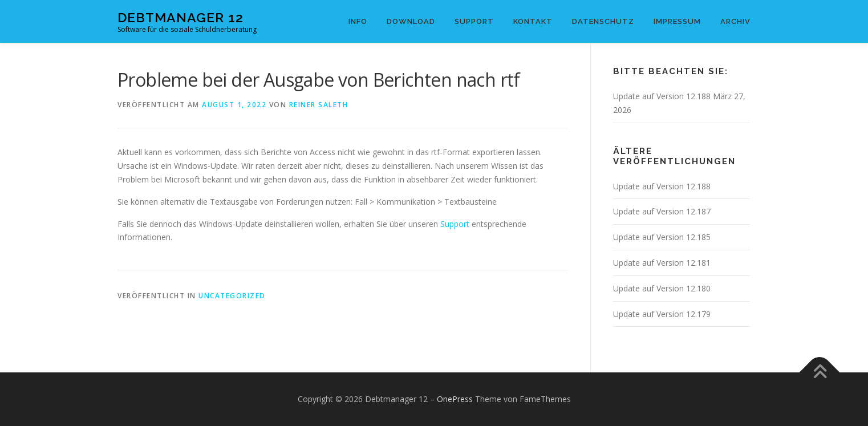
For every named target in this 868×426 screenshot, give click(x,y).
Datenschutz (603, 21)
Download (411, 21)
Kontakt (533, 21)
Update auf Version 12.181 (662, 263)
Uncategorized (232, 296)
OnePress (455, 399)
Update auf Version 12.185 (662, 237)
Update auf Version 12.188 (662, 96)
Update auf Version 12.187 (662, 211)
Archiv (735, 21)
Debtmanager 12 (181, 17)
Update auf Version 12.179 (662, 314)
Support (474, 21)
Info (358, 21)
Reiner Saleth (319, 105)
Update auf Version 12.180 (662, 288)
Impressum (677, 21)
